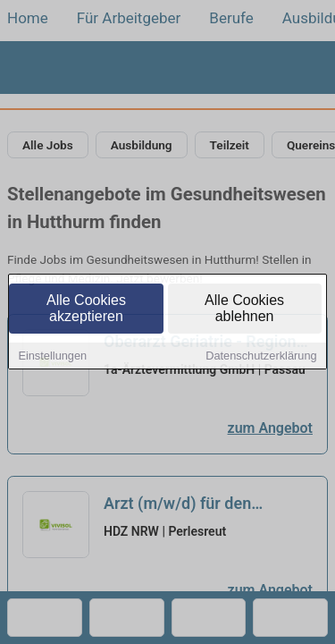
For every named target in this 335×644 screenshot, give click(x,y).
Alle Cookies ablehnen (244, 310)
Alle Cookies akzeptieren (86, 310)
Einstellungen (52, 357)
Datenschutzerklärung (261, 357)
